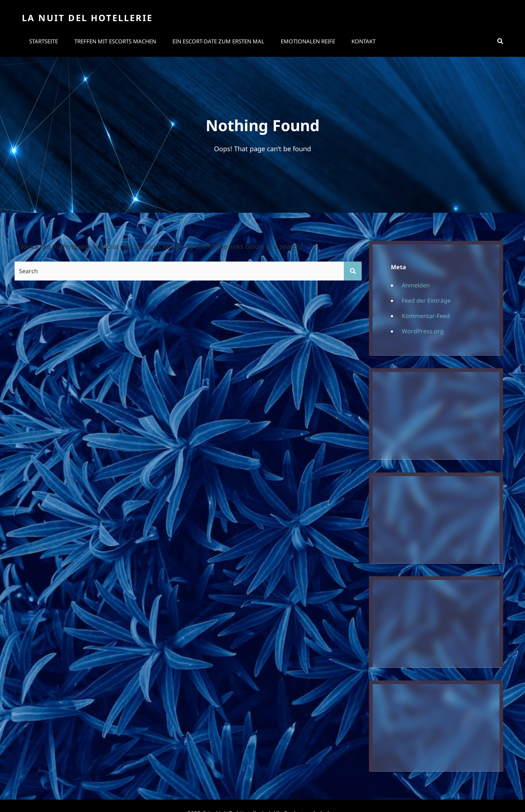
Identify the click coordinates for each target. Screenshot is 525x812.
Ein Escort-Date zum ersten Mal (218, 41)
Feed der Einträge (426, 301)
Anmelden (416, 285)
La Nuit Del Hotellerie (87, 18)
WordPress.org (423, 331)
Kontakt (363, 41)
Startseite (44, 41)
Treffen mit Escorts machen (115, 41)
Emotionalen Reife (308, 41)
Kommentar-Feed (426, 316)
